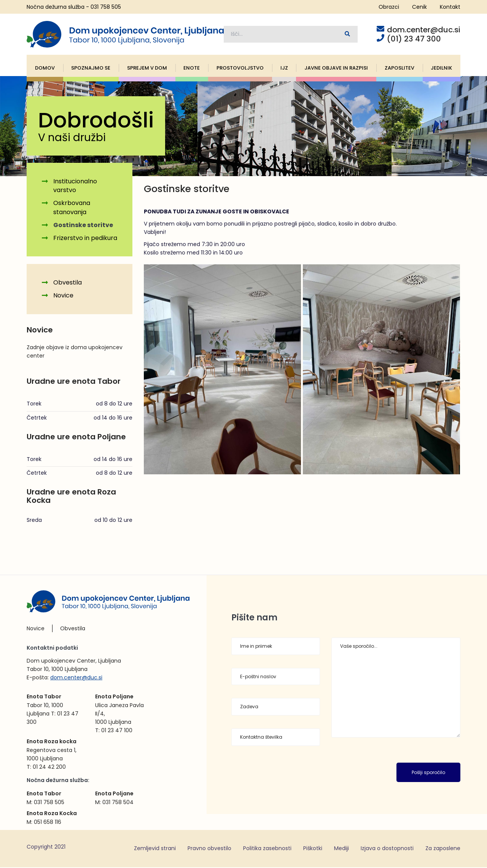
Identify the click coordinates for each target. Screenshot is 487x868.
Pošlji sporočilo (428, 773)
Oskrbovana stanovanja (72, 209)
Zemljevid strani (155, 849)
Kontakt (450, 7)
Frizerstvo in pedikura (85, 239)
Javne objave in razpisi (336, 69)
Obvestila (68, 284)
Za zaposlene (443, 849)
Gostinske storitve (83, 226)
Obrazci (389, 7)
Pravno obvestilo (209, 849)
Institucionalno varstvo (75, 187)
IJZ (284, 69)
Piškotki (313, 849)
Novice (63, 296)
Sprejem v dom (147, 69)
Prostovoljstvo (240, 69)
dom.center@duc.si (76, 679)
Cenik (419, 7)
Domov (45, 69)
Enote (192, 69)
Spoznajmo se (91, 69)
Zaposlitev (399, 69)
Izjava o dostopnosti (387, 849)
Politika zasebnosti (267, 849)
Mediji (341, 849)
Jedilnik (441, 69)
